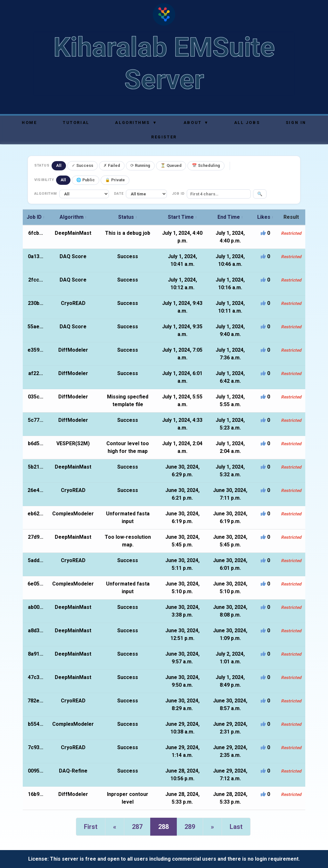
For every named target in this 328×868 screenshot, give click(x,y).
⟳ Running (140, 165)
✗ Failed (112, 165)
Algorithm (73, 217)
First (91, 827)
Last (236, 827)
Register (164, 137)
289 (190, 827)
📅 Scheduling (206, 165)
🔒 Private (115, 180)
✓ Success (82, 165)
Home (29, 123)
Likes (265, 217)
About (196, 123)
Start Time (182, 217)
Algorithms (136, 123)
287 (137, 827)
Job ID (36, 217)
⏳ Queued (171, 165)
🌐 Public (86, 180)
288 (164, 827)
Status (128, 217)
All (59, 165)
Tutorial (76, 123)
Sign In (296, 123)
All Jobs (247, 123)
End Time (230, 217)
